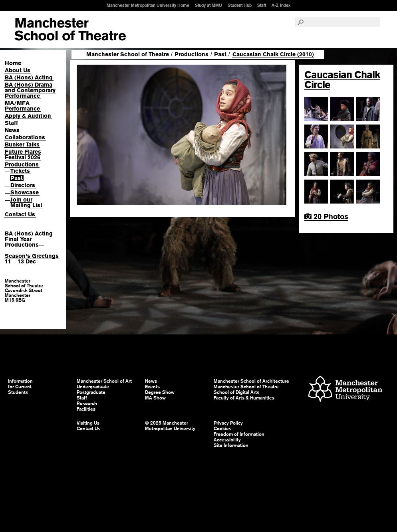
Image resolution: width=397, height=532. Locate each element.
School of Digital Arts (236, 392)
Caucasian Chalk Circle (342, 80)
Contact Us (20, 214)
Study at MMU (208, 5)
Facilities (86, 409)
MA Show (155, 398)
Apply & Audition (28, 116)
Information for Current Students (20, 387)
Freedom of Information (239, 434)
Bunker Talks (22, 144)
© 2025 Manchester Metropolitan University (170, 426)
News (12, 130)
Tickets (20, 171)
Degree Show (160, 392)
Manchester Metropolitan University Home (148, 5)
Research (87, 403)
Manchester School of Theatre (128, 54)
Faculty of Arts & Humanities (244, 398)
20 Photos (326, 217)
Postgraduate (91, 392)
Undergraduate (93, 387)
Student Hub (240, 5)
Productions (22, 164)
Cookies (222, 429)
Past (17, 178)
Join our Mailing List (26, 202)
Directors (23, 185)
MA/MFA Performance (22, 106)
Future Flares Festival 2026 (23, 154)
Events (152, 387)
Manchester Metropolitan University (345, 390)
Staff (262, 5)
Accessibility (227, 440)
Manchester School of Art (70, 30)
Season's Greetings (32, 256)
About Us (18, 70)
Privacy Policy (228, 423)
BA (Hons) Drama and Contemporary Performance (30, 90)
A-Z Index (281, 5)
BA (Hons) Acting (29, 77)
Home (13, 63)
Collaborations (25, 137)
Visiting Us (88, 423)
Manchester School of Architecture (251, 381)
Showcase (25, 192)
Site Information (231, 445)
